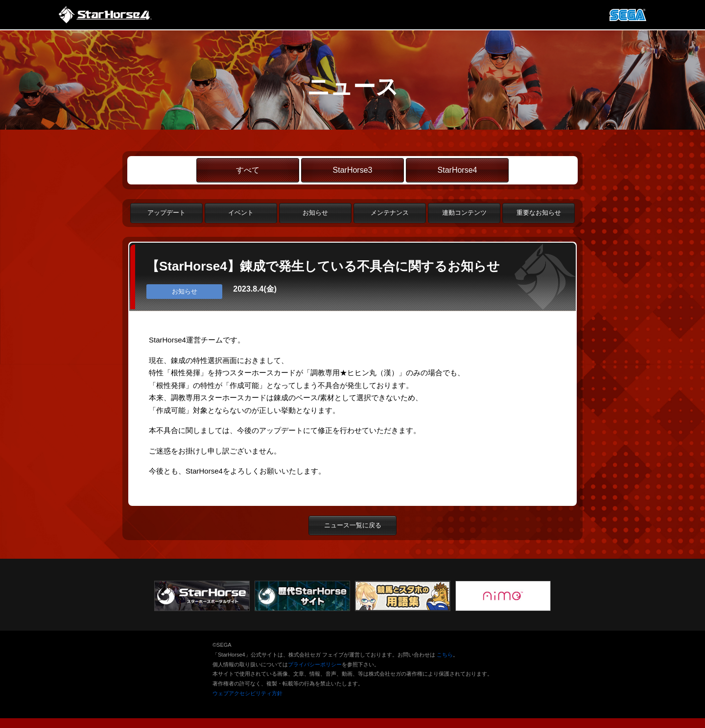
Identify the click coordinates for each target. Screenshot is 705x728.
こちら (445, 655)
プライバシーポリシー (315, 664)
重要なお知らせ (539, 213)
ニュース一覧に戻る (353, 525)
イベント (241, 213)
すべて (248, 170)
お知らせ (315, 213)
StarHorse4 (458, 170)
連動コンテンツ (464, 213)
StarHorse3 (353, 170)
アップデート (166, 213)
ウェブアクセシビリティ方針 (247, 693)
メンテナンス (390, 213)
